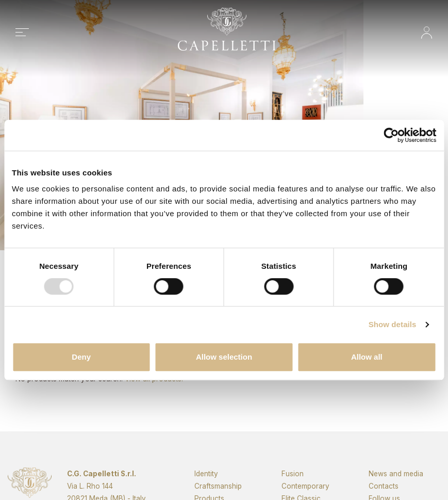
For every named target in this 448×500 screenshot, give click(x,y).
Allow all (367, 357)
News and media (396, 490)
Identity (206, 490)
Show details (393, 324)
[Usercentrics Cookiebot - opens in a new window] (391, 135)
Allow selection (224, 357)
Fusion (293, 490)
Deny (81, 357)
